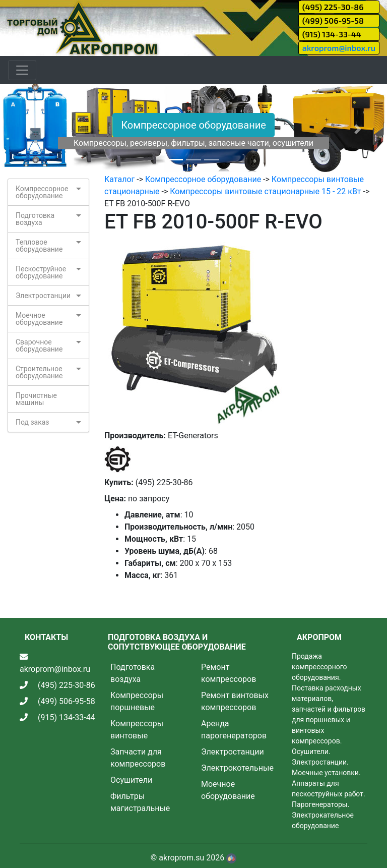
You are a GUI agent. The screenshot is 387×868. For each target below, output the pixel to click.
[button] (29, 129)
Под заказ (32, 422)
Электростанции (43, 296)
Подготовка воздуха (35, 219)
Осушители (131, 780)
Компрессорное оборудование (193, 125)
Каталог (119, 179)
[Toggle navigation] (22, 70)
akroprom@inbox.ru (339, 48)
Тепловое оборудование (39, 246)
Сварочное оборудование (39, 345)
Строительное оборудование (39, 372)
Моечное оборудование (39, 319)
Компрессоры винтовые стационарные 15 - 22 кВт (265, 191)
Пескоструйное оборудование (41, 272)
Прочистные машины (36, 399)
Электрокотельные (237, 768)
